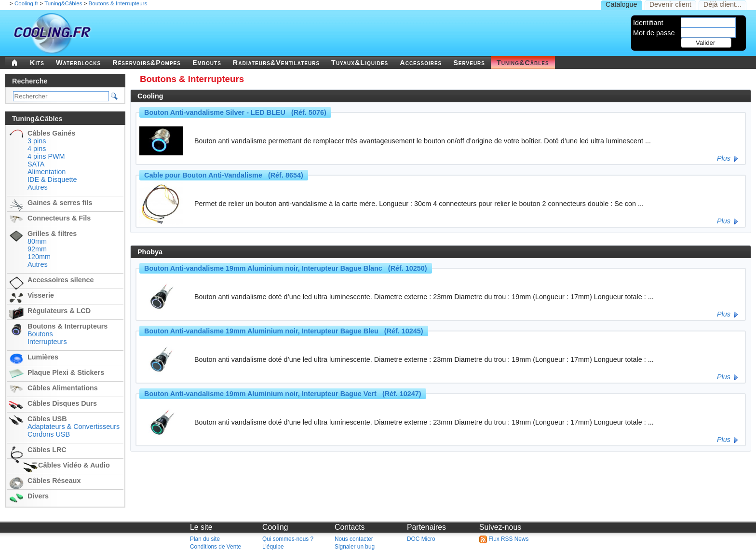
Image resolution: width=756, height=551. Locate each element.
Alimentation (47, 172)
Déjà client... (722, 4)
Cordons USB (49, 434)
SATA (36, 164)
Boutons (40, 334)
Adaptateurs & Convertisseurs (74, 427)
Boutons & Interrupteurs (118, 3)
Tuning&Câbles (63, 3)
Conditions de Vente (216, 547)
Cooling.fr (26, 3)
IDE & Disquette (52, 179)
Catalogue (621, 4)
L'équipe (273, 547)
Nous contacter (354, 539)
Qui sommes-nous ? (288, 539)
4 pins (37, 149)
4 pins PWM (46, 156)
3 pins (37, 141)
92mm (37, 249)
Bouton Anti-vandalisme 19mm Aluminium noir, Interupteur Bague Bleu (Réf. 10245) (284, 331)
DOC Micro (421, 539)
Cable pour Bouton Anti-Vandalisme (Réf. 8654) (224, 175)
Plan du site (205, 539)
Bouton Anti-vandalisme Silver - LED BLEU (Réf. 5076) (235, 112)
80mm (37, 241)
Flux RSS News (504, 539)
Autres (38, 187)
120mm (39, 257)
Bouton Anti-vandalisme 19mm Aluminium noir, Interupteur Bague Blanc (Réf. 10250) (286, 268)
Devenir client (670, 4)
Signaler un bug (355, 547)
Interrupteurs (47, 342)
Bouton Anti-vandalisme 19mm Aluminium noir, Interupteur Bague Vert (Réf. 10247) (283, 394)
